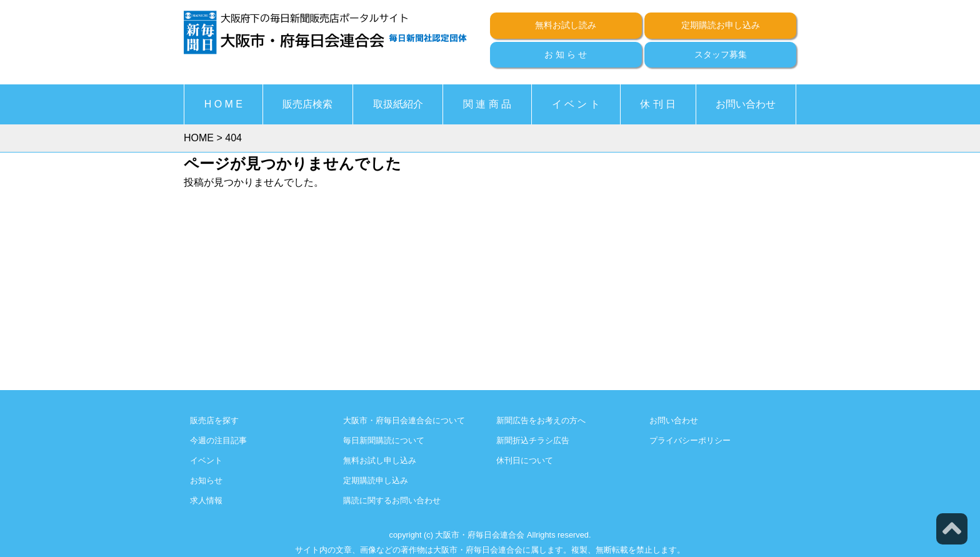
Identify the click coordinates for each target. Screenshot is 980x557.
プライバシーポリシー (690, 440)
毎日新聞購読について (384, 440)
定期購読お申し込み (721, 25)
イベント (206, 460)
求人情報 (206, 500)
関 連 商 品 (487, 104)
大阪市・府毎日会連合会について (404, 420)
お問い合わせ (746, 104)
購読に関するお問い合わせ (392, 500)
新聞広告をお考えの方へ (541, 420)
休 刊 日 (658, 104)
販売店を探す (214, 420)
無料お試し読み (566, 25)
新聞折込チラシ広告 (533, 440)
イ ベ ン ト (576, 104)
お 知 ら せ (566, 54)
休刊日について (525, 460)
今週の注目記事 (218, 440)
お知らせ (206, 480)
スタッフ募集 (721, 54)
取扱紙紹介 (398, 104)
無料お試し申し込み (380, 460)
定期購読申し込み (376, 480)
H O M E (223, 104)
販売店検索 (307, 104)
